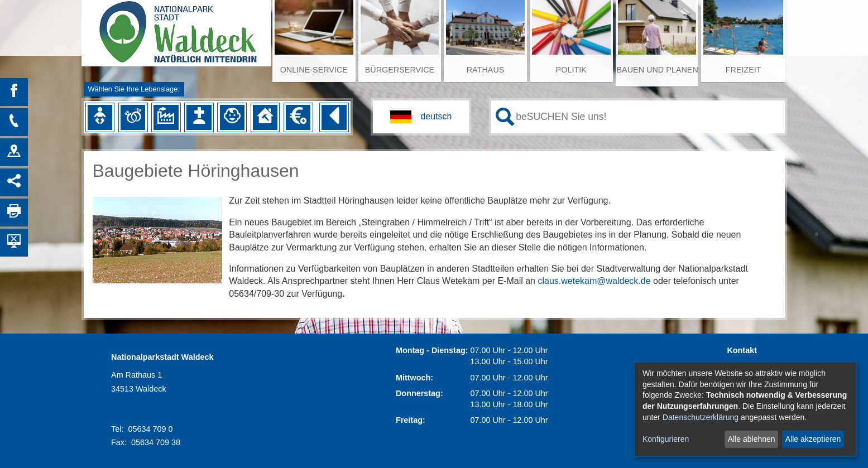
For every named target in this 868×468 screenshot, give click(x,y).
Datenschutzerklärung (701, 417)
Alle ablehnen (752, 439)
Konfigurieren (666, 439)
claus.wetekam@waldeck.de (594, 281)
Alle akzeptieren (813, 439)
